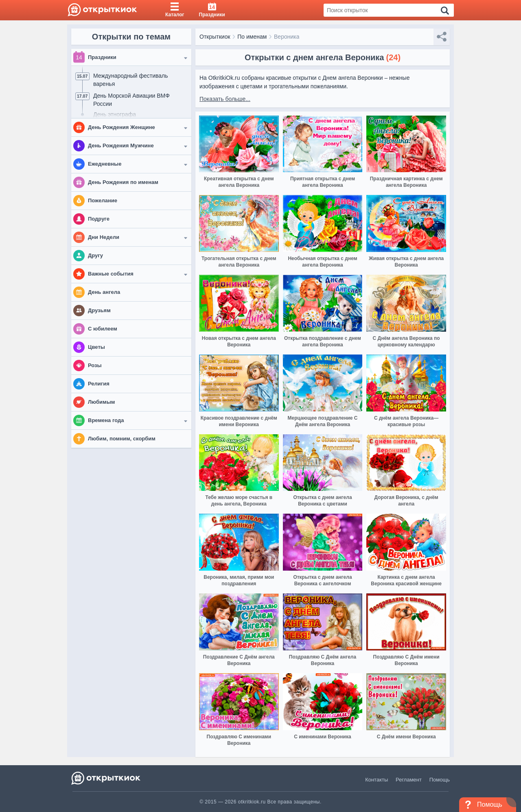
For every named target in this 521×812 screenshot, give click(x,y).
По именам (252, 37)
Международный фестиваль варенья (131, 80)
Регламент (409, 780)
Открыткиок (215, 37)
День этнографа (115, 114)
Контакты (377, 780)
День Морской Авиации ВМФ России (131, 100)
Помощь (440, 780)
